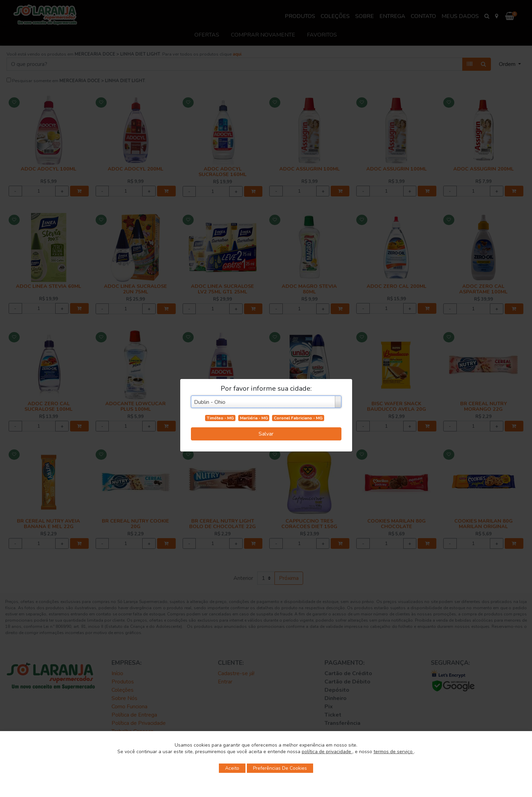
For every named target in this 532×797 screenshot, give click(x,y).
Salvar (266, 434)
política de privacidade (327, 752)
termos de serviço (394, 752)
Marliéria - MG (254, 418)
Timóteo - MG (220, 418)
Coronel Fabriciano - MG (298, 418)
